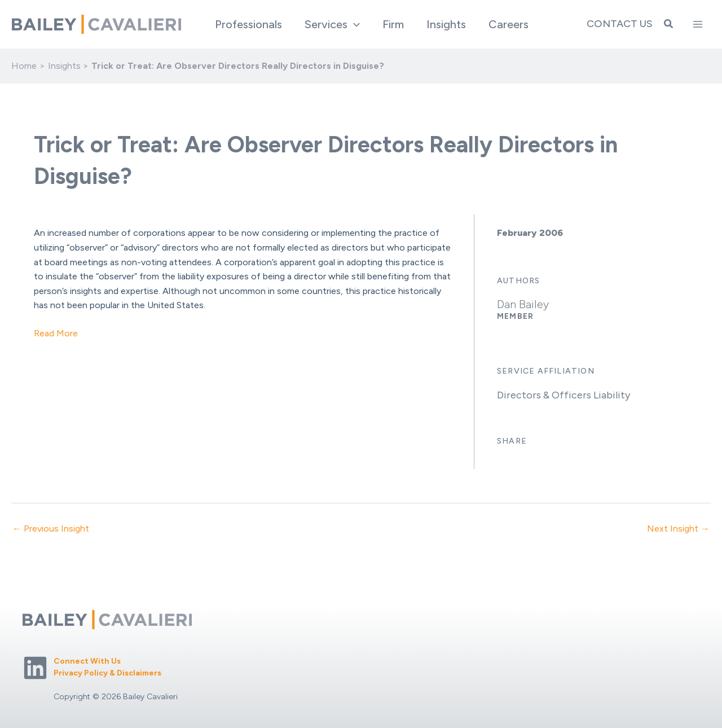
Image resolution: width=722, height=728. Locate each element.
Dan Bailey (523, 304)
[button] (332, 24)
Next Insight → (678, 529)
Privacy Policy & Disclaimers (107, 673)
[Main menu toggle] (698, 24)
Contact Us (620, 24)
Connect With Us (87, 661)
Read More (56, 333)
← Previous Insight (51, 529)
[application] (354, 24)
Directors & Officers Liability (563, 395)
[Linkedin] (35, 668)
